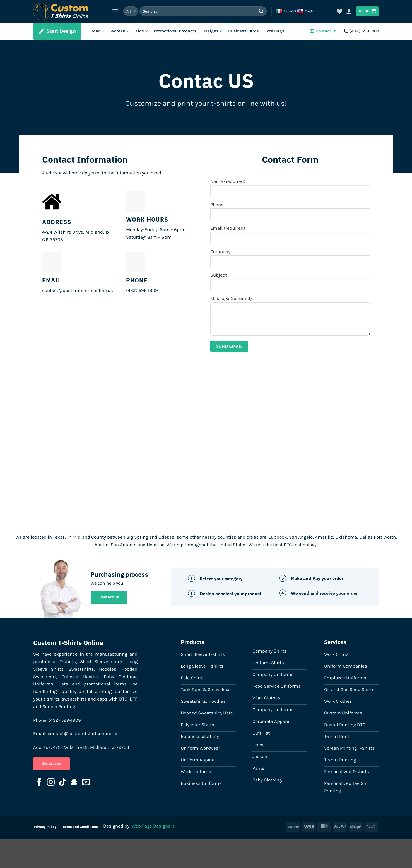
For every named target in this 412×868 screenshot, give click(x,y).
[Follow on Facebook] (39, 783)
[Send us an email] (86, 783)
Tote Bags (275, 31)
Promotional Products (175, 31)
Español (286, 11)
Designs (212, 31)
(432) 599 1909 (361, 31)
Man (98, 31)
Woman (120, 31)
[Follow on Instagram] (51, 783)
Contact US (324, 31)
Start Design (57, 31)
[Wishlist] (339, 11)
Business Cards (244, 31)
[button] (115, 11)
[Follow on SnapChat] (74, 783)
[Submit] (261, 11)
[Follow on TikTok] (62, 783)
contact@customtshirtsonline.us (78, 290)
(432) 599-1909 (65, 720)
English (307, 11)
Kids (141, 31)
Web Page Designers (153, 826)
